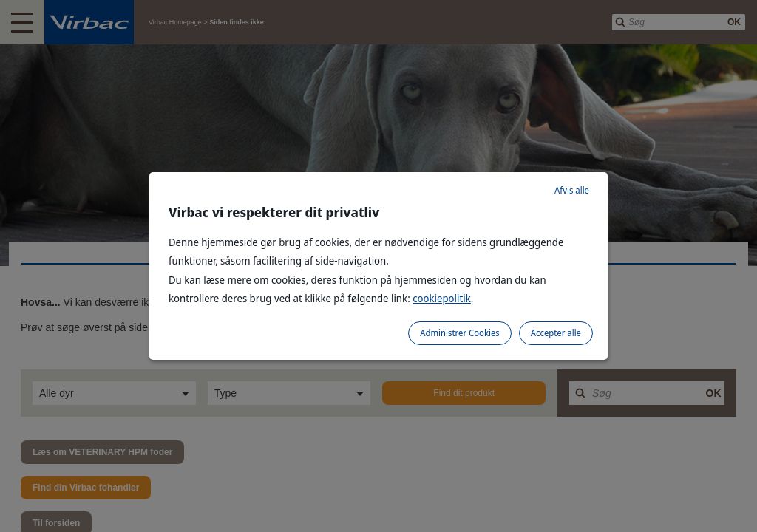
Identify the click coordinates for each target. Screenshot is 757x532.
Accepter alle (556, 333)
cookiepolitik (442, 298)
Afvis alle (572, 190)
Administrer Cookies (459, 333)
